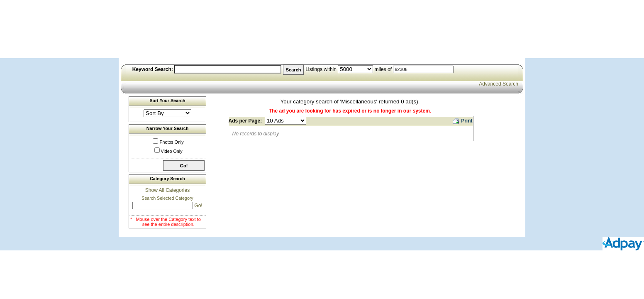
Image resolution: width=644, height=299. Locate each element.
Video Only (172, 151)
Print (462, 120)
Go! (198, 206)
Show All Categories (167, 190)
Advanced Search (499, 84)
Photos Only (171, 142)
